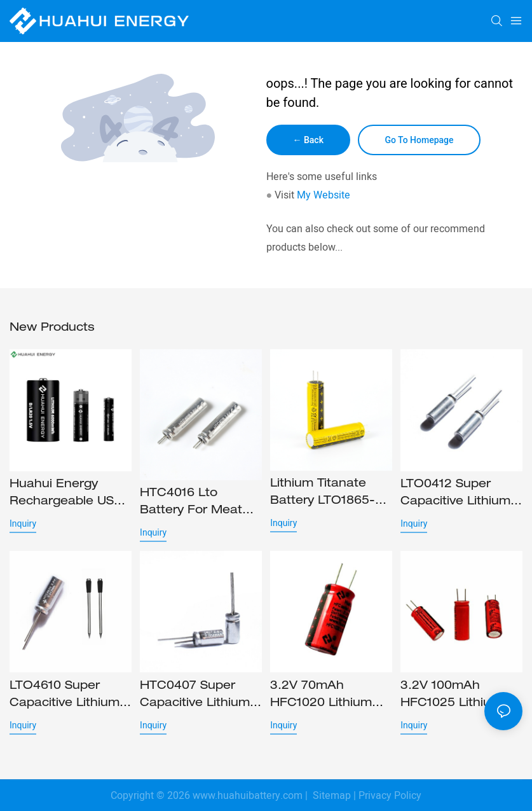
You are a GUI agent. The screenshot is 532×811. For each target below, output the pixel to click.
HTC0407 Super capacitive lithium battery (195, 697)
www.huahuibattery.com (248, 796)
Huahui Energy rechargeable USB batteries (66, 495)
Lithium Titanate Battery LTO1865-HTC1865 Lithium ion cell (323, 494)
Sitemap (331, 796)
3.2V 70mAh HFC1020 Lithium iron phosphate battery (321, 697)
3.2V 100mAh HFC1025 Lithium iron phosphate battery (451, 697)
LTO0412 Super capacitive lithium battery (455, 495)
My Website (324, 195)
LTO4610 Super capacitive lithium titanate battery (65, 697)
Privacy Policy (390, 796)
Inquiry (23, 523)
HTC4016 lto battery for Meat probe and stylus (191, 504)
